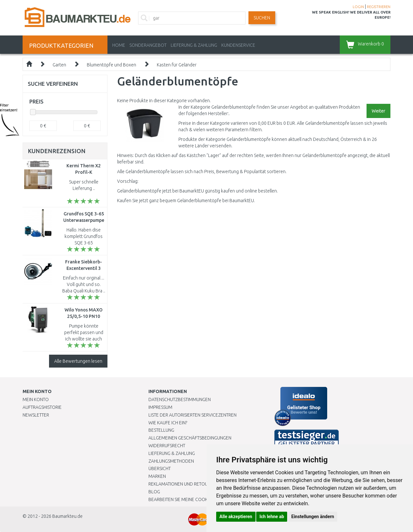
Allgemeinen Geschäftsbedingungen (190, 438)
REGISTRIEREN (379, 7)
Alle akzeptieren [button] (236, 517)
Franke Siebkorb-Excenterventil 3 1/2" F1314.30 (84, 268)
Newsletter (36, 415)
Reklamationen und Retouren (182, 484)
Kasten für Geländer (177, 65)
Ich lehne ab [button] (272, 517)
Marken (157, 476)
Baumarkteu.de (67, 516)
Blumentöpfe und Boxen (111, 65)
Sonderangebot (148, 45)
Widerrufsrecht (167, 446)
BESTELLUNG (161, 430)
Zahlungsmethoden (171, 461)
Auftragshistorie (42, 407)
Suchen (262, 18)
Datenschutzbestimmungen (180, 399)
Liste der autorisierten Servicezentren (192, 415)
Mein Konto (36, 399)
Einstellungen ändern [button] (313, 517)
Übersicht (160, 468)
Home (119, 45)
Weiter (378, 111)
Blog (154, 492)
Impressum (160, 407)
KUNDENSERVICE (238, 45)
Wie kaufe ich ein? (168, 423)
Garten (59, 65)
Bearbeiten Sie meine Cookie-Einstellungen (197, 499)
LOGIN (358, 7)
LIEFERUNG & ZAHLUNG (194, 45)
